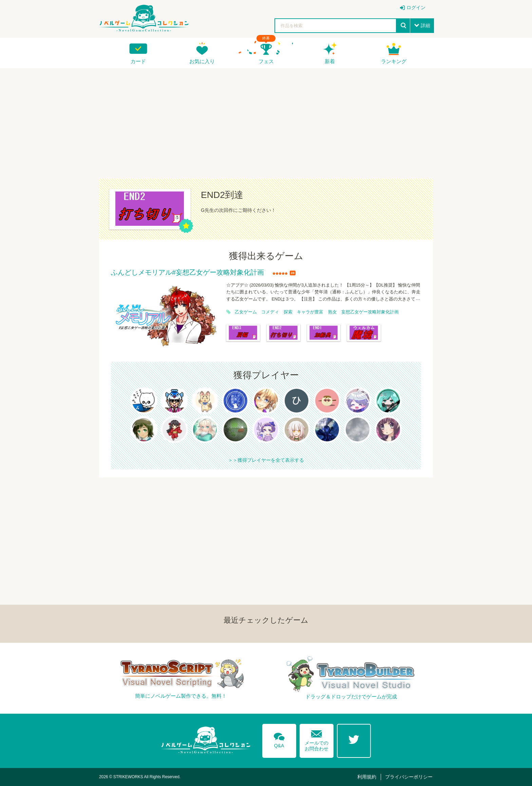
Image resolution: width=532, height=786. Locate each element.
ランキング (394, 61)
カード (138, 61)
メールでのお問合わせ (317, 739)
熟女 (332, 312)
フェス (266, 61)
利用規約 (367, 777)
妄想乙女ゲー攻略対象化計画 (370, 312)
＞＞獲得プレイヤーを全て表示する (266, 460)
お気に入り (202, 61)
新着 (330, 61)
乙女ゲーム (246, 312)
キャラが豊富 (310, 312)
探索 (288, 312)
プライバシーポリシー (409, 777)
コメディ (270, 312)
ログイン (416, 7)
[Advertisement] (266, 119)
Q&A (279, 739)
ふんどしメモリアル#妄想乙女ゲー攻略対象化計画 (187, 273)
